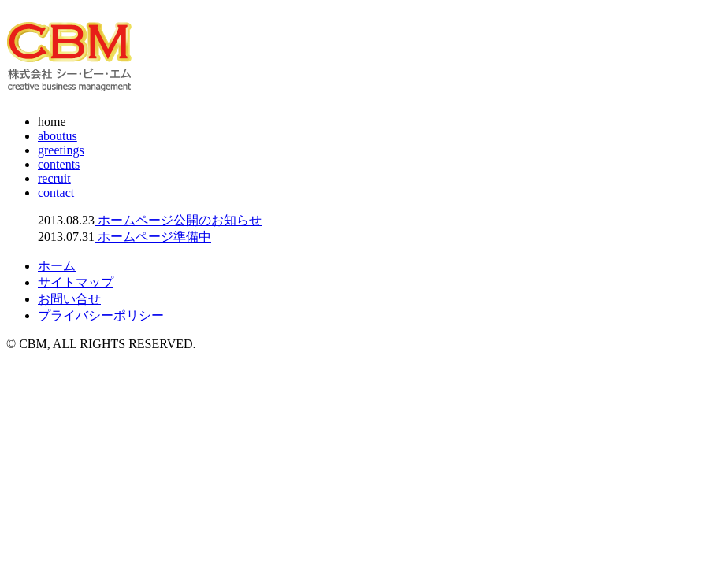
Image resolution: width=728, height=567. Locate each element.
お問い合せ (69, 299)
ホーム (57, 266)
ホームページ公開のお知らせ (178, 220)
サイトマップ (76, 282)
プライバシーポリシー (101, 315)
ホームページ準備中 (153, 237)
